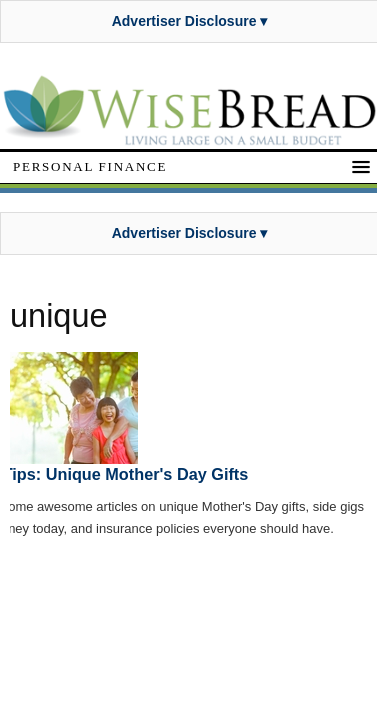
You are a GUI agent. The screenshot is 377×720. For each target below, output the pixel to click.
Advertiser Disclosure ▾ (190, 21)
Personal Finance (90, 166)
